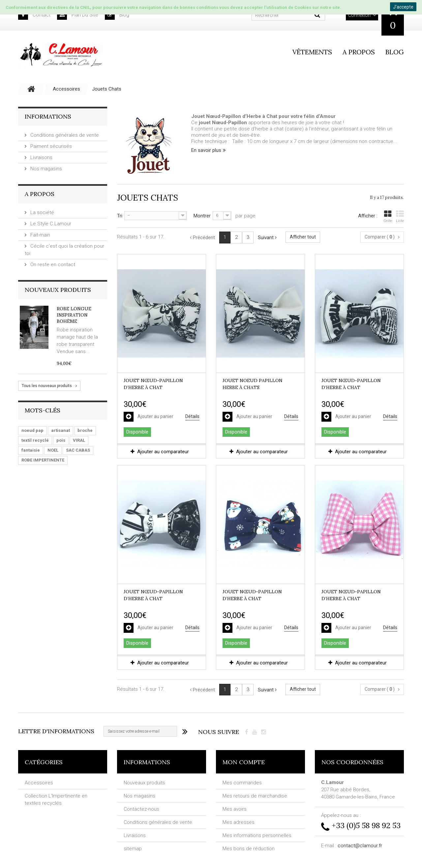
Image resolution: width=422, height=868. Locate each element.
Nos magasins (45, 169)
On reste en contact (52, 265)
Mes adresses (239, 822)
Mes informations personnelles (257, 835)
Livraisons (41, 157)
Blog (395, 52)
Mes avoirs (235, 809)
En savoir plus (206, 150)
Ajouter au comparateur (163, 452)
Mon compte (244, 762)
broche (85, 430)
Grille (388, 216)
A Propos (40, 194)
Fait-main (40, 235)
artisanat (60, 430)
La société (42, 212)
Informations (48, 116)
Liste (400, 216)
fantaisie (31, 450)
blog (117, 15)
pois (61, 440)
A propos (359, 52)
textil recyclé (35, 440)
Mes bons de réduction (249, 849)
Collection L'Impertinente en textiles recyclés (56, 799)
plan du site (78, 15)
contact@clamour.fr (360, 846)
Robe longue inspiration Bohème (74, 315)
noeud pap (32, 430)
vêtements (312, 52)
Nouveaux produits (58, 290)
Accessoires (39, 783)
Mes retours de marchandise (255, 796)
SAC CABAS (78, 450)
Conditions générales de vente (64, 135)
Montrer (202, 216)
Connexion (359, 15)
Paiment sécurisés (50, 146)
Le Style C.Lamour (50, 224)
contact (34, 15)
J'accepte (403, 7)
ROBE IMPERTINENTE (43, 460)
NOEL (53, 450)
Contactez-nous (141, 809)
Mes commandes (242, 783)
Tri (120, 216)
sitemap (133, 849)
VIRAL (79, 440)
